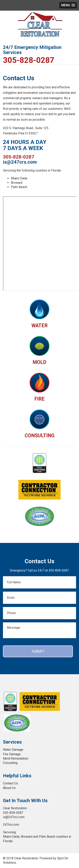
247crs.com (11, 825)
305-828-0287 (29, 60)
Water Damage (13, 750)
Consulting (10, 763)
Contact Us (10, 783)
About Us (9, 788)
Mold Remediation (16, 758)
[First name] (39, 582)
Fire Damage (12, 754)
